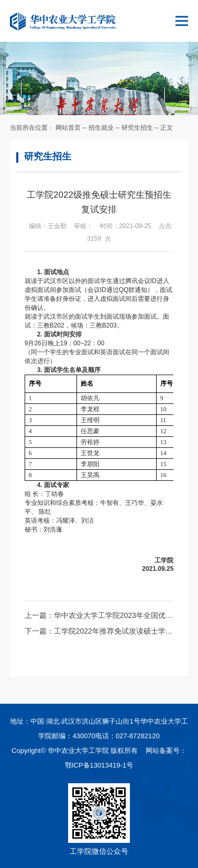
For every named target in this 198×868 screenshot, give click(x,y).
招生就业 (101, 128)
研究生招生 (137, 128)
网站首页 (68, 128)
